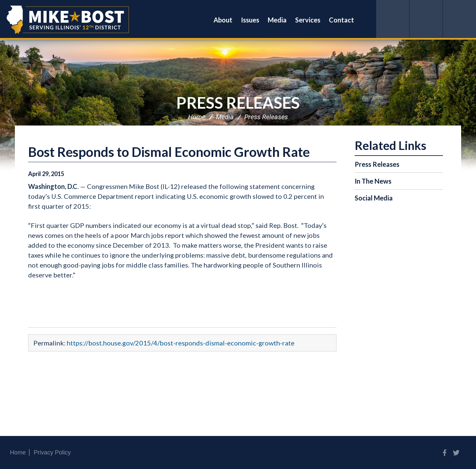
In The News (373, 181)
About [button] (223, 20)
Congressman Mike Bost (68, 20)
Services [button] (308, 20)
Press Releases (238, 103)
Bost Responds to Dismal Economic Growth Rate (169, 152)
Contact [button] (341, 20)
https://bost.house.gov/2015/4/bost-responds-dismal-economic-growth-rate (181, 343)
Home (197, 117)
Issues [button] (250, 20)
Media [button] (277, 20)
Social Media (374, 198)
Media (225, 117)
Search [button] (367, 20)
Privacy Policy (52, 452)
